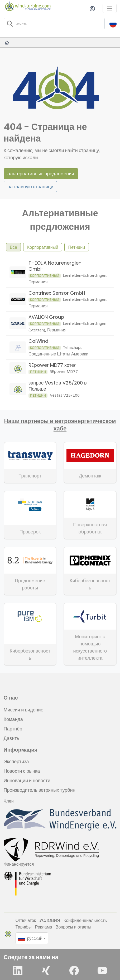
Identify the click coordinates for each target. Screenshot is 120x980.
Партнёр (13, 729)
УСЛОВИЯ (50, 920)
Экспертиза (16, 761)
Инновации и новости (27, 780)
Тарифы (24, 927)
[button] (113, 24)
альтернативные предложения (41, 174)
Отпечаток (26, 920)
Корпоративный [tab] (43, 247)
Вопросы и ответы (73, 927)
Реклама (44, 927)
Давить (11, 738)
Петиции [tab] (76, 247)
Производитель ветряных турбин (40, 790)
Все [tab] (13, 247)
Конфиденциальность (85, 920)
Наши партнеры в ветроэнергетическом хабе (60, 425)
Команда (13, 719)
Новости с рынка (22, 771)
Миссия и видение (24, 710)
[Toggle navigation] (110, 8)
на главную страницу (30, 187)
